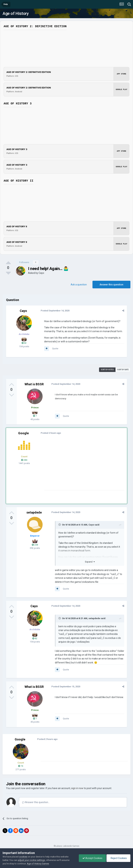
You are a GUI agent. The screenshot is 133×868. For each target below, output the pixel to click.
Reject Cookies (118, 858)
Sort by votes (107, 370)
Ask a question (79, 285)
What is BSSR (34, 384)
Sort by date (123, 370)
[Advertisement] (85, 466)
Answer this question (111, 285)
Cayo (41, 273)
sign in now (77, 788)
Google (23, 433)
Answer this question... (36, 802)
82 (24, 343)
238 (35, 545)
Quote (55, 348)
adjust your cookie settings (31, 860)
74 (21, 766)
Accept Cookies (92, 858)
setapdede (34, 512)
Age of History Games (38, 864)
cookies (23, 857)
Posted (55, 311)
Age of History (16, 14)
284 (24, 460)
